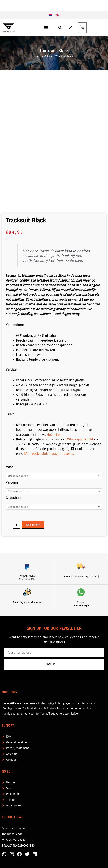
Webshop (49, 56)
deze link (54, 435)
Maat (9, 467)
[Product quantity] (16, 525)
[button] (46, 28)
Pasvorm (12, 482)
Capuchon (13, 498)
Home (38, 56)
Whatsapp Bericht (80, 439)
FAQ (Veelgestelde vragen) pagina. (49, 454)
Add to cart (33, 525)
